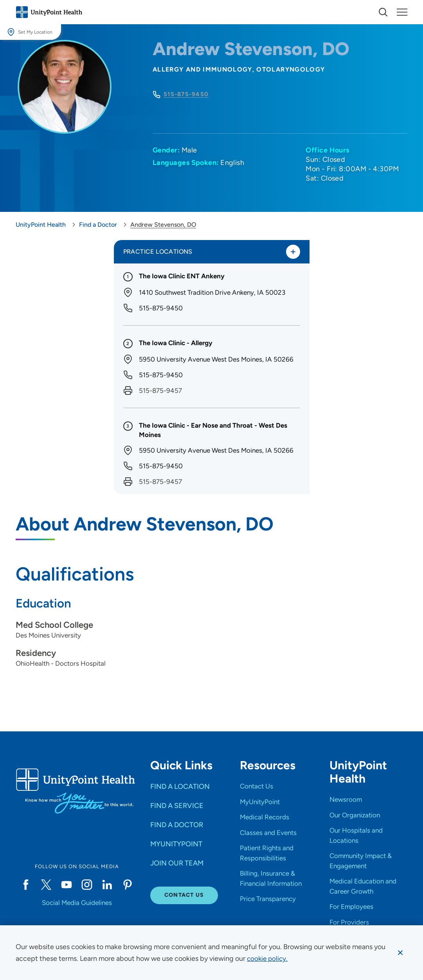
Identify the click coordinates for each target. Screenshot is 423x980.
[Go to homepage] (49, 12)
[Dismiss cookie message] (400, 953)
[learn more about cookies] (268, 959)
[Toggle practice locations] (293, 252)
